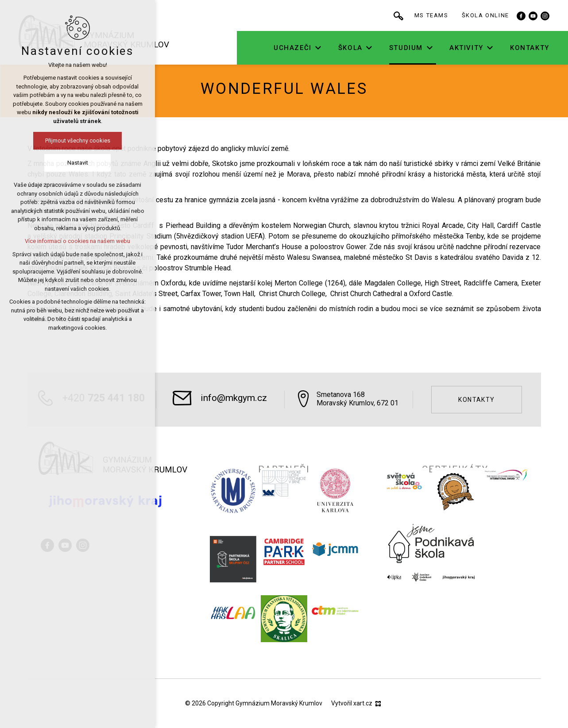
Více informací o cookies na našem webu (54, 241)
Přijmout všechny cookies (55, 141)
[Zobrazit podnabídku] (348, 48)
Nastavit (55, 163)
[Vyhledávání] (429, 15)
